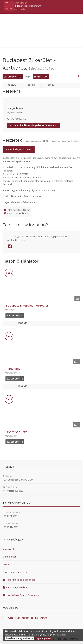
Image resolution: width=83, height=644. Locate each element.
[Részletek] (42, 284)
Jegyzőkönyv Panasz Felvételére (21, 595)
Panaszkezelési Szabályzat (19, 580)
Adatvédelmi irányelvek (15, 572)
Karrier (6, 564)
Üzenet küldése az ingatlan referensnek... (33, 125)
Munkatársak (9, 557)
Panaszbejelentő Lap (15, 587)
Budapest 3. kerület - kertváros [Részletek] (27, 306)
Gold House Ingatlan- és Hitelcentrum (28, 618)
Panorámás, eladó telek (19, 149)
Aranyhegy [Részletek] (13, 369)
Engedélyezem (43, 638)
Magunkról (8, 549)
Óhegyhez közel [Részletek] (17, 432)
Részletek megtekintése (20, 638)
